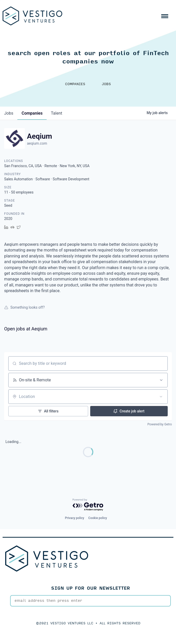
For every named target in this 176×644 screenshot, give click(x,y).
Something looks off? (24, 307)
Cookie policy (98, 518)
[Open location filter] (161, 397)
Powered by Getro (160, 424)
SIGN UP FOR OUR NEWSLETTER (91, 588)
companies (32, 113)
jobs (9, 113)
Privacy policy (74, 518)
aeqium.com (37, 143)
